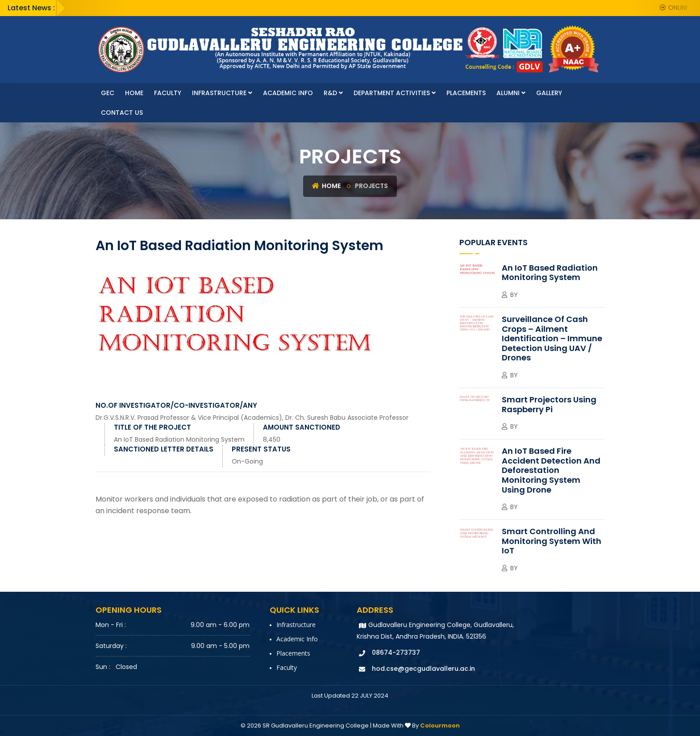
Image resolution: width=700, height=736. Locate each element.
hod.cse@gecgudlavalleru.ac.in (423, 669)
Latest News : (31, 8)
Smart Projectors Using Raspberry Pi (549, 404)
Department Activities (395, 93)
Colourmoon (440, 726)
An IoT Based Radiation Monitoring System (179, 439)
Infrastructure (222, 93)
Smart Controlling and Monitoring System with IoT (552, 541)
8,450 (272, 439)
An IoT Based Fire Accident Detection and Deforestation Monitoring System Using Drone (551, 470)
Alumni (511, 93)
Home (134, 93)
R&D (333, 93)
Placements (466, 93)
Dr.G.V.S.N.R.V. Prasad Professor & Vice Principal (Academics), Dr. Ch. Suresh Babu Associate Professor (252, 418)
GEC (108, 93)
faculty (168, 93)
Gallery (549, 93)
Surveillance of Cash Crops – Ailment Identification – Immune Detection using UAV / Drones (552, 338)
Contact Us (122, 113)
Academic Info (288, 93)
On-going (247, 461)
